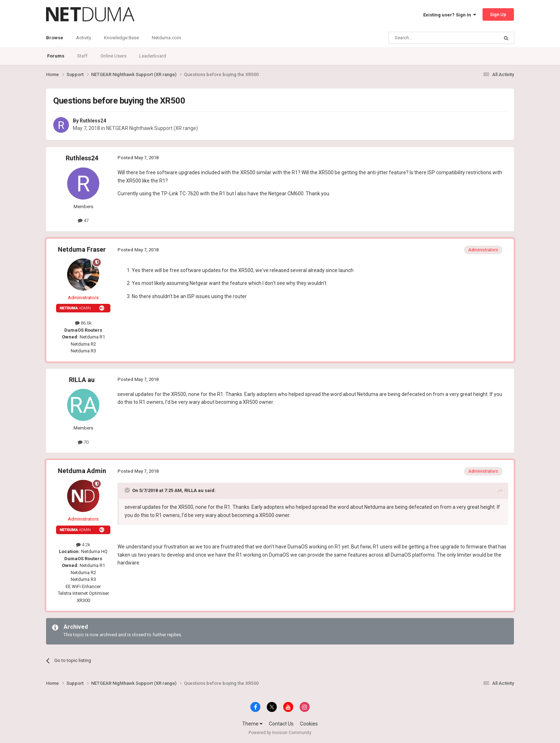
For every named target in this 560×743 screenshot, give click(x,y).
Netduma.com (166, 38)
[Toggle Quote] (128, 490)
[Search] (427, 38)
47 (83, 220)
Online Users (113, 56)
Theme (252, 724)
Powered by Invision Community (280, 733)
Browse (55, 41)
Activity (84, 38)
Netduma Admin (82, 471)
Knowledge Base (121, 38)
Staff (82, 56)
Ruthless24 (93, 121)
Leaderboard (153, 56)
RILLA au (82, 380)
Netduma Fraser (82, 249)
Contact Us (281, 724)
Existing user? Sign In (450, 15)
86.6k (83, 323)
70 (83, 442)
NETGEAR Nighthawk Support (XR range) (152, 128)
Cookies (309, 724)
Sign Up (498, 14)
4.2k (83, 545)
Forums (56, 56)
